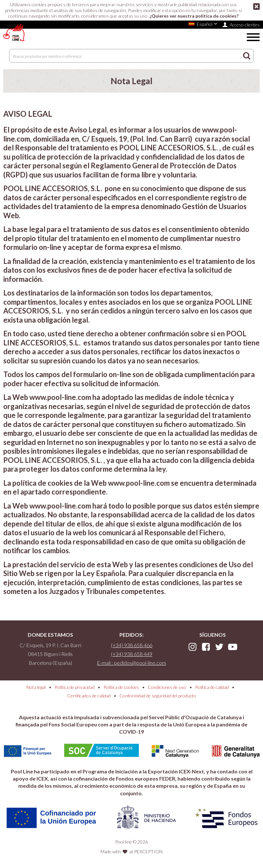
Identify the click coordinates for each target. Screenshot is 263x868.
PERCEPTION (148, 852)
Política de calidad (212, 687)
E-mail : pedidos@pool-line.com (131, 663)
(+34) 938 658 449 (132, 654)
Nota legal (36, 687)
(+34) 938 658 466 (132, 645)
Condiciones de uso (167, 687)
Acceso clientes (245, 25)
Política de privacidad (75, 687)
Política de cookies (121, 687)
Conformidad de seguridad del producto (158, 696)
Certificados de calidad (89, 696)
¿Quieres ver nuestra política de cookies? (194, 16)
